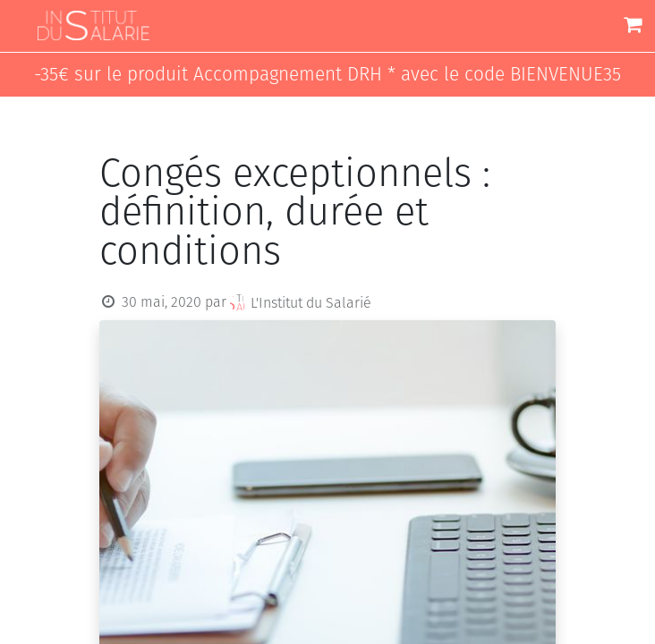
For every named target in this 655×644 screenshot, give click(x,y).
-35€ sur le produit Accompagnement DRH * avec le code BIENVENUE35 (327, 75)
